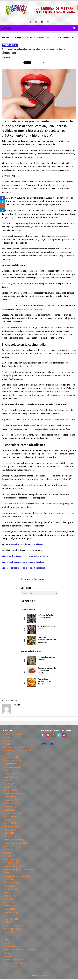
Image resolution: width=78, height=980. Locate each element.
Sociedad (8, 906)
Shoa (6, 902)
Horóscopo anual (12, 840)
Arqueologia (9, 737)
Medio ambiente (11, 866)
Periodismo (9, 886)
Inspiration (9, 849)
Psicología (9, 889)
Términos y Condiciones (15, 963)
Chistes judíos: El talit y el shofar (47, 627)
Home (7, 943)
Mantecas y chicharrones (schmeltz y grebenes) (47, 639)
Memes (7, 953)
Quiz (6, 892)
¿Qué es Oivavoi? (12, 966)
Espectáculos (10, 813)
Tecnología (9, 912)
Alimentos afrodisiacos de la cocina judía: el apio (23, 568)
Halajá (7, 833)
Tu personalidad (11, 925)
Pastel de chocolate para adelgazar (27, 544)
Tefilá (6, 916)
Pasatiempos (10, 882)
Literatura (8, 863)
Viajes (6, 932)
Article (7, 744)
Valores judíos (10, 929)
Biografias (8, 757)
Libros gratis (10, 859)
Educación (9, 800)
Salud (6, 899)
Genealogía (9, 826)
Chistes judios (10, 767)
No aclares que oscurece (15, 876)
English (7, 810)
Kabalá (7, 853)
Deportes (8, 790)
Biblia (6, 754)
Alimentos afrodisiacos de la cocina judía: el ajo (23, 562)
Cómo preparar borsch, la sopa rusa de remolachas (47, 670)
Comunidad (9, 780)
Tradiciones (9, 919)
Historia (7, 836)
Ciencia (7, 770)
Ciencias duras (10, 774)
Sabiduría (8, 896)
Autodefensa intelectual (15, 750)
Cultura (7, 783)
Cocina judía (8, 45)
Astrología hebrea (12, 747)
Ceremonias (9, 764)
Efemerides (9, 803)
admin (17, 705)
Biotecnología (10, 760)
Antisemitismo (11, 734)
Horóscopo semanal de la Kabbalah (20, 950)
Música (7, 873)
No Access (9, 956)
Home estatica (11, 946)
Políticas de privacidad (14, 960)
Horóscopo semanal (13, 843)
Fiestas (7, 823)
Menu (5, 28)
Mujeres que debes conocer (17, 869)
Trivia (6, 922)
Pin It (44, 62)
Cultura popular (11, 787)
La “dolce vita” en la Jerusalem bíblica (45, 616)
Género (7, 830)
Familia (7, 820)
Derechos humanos (13, 793)
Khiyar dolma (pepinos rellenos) (46, 658)
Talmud (7, 909)
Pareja (7, 879)
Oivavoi (44, 975)
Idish (6, 846)
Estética (8, 816)
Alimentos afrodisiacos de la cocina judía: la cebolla (25, 556)
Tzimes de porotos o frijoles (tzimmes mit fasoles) (46, 681)
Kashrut (7, 856)
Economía (8, 797)
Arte (6, 741)
